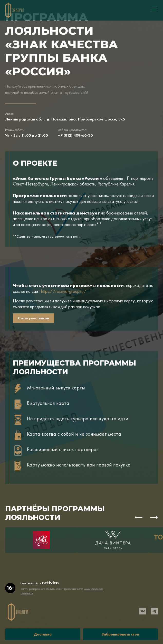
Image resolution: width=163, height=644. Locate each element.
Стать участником (33, 318)
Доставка (43, 634)
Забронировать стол (120, 634)
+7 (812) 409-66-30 (75, 135)
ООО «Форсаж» (94, 589)
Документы (27, 593)
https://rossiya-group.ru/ (64, 291)
